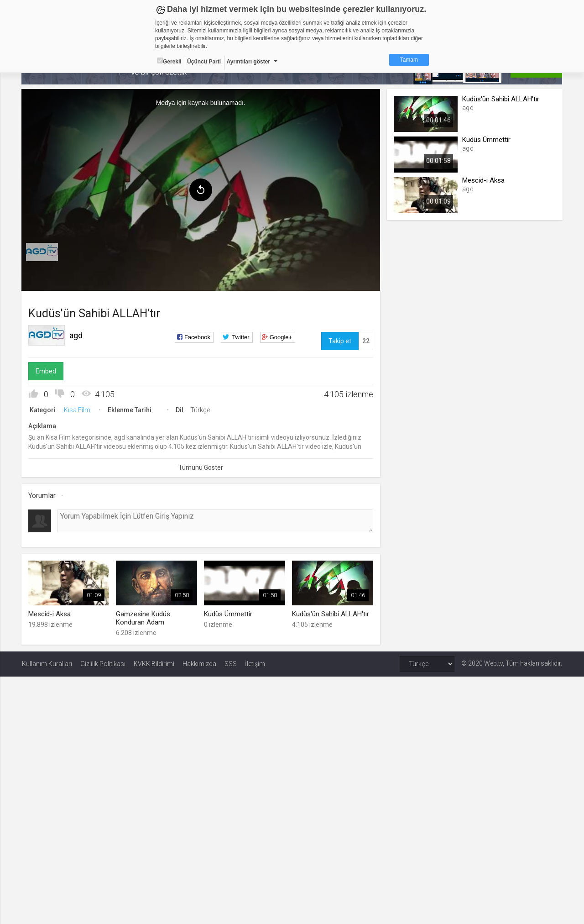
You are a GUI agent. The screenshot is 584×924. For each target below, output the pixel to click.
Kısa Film (78, 410)
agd (76, 335)
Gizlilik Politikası (103, 663)
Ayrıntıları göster (248, 62)
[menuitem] (42, 252)
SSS (231, 663)
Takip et (339, 341)
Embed (46, 371)
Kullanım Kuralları (47, 663)
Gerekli (169, 61)
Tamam (409, 60)
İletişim (255, 663)
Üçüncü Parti (204, 62)
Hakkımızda (199, 663)
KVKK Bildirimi (154, 663)
